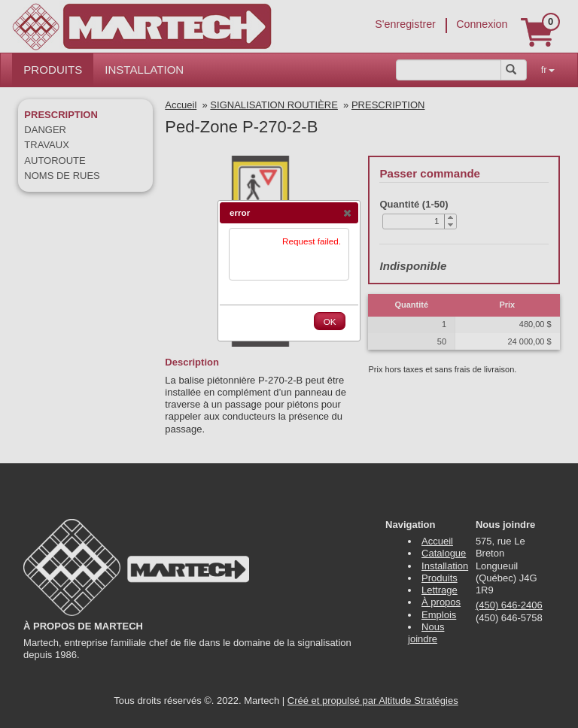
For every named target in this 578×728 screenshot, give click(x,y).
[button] (347, 213)
